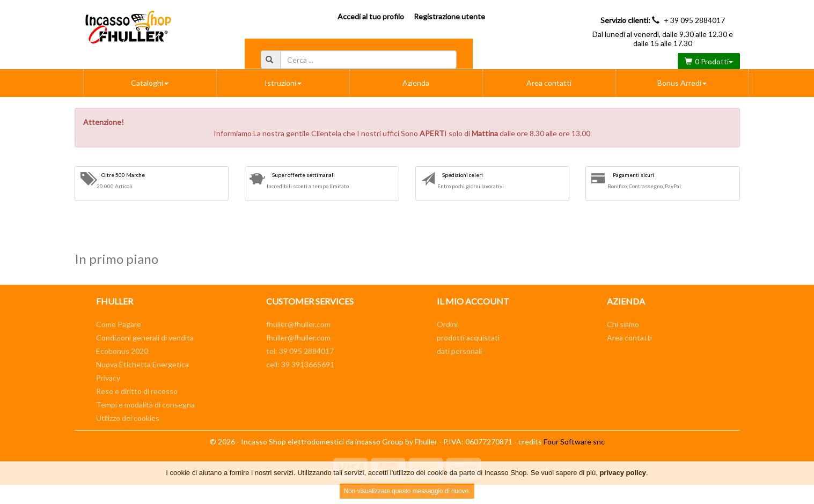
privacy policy (623, 473)
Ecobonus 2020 (122, 351)
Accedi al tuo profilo (371, 16)
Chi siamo (623, 324)
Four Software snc (574, 442)
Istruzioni (283, 83)
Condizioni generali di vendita (145, 338)
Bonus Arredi (682, 83)
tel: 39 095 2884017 (300, 351)
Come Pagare (119, 324)
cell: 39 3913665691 (300, 364)
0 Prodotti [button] (709, 61)
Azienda (416, 83)
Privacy (108, 378)
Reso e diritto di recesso (137, 391)
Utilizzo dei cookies (128, 418)
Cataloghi (150, 83)
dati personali (459, 351)
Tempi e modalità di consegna (145, 405)
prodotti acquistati (468, 338)
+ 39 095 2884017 (694, 20)
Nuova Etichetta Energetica (142, 364)
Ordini (447, 324)
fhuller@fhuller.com (298, 324)
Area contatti (549, 83)
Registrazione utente (449, 16)
